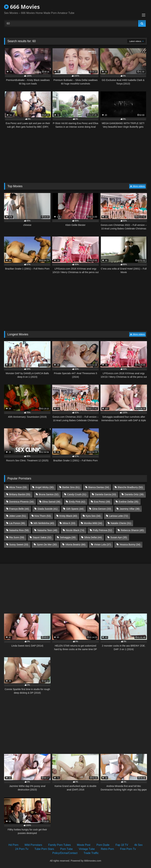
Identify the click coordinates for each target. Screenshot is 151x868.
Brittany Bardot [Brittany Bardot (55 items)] (20, 494)
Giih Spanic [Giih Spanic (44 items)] (75, 509)
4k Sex (138, 845)
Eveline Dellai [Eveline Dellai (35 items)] (128, 502)
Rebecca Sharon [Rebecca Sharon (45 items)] (132, 530)
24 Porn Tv (22, 849)
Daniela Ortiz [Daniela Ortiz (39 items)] (134, 494)
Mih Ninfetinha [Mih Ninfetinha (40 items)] (44, 523)
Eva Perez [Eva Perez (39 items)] (102, 502)
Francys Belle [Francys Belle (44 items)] (19, 509)
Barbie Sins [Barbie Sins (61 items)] (71, 487)
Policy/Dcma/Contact (65, 853)
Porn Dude (103, 845)
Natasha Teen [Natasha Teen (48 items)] (47, 530)
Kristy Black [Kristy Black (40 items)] (68, 516)
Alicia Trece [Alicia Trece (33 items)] (18, 487)
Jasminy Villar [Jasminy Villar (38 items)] (130, 509)
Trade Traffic (91, 853)
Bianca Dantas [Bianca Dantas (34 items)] (99, 487)
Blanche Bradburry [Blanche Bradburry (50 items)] (130, 487)
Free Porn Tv (128, 849)
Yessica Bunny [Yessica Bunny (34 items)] (130, 544)
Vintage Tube (87, 849)
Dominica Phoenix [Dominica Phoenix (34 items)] (21, 502)
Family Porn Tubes (60, 845)
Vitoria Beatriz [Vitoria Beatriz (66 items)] (75, 544)
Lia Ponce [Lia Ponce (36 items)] (17, 523)
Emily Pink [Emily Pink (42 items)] (77, 502)
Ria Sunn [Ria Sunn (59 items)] (17, 537)
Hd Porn (13, 845)
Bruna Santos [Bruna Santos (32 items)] (49, 494)
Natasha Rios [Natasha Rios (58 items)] (19, 530)
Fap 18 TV (122, 845)
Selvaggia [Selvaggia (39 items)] (68, 537)
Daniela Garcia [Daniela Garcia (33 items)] (105, 494)
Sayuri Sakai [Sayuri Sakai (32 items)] (42, 537)
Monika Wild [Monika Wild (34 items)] (93, 523)
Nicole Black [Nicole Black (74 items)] (75, 530)
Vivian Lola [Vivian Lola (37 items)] (103, 544)
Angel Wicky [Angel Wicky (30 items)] (45, 487)
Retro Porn (107, 849)
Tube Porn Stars (44, 849)
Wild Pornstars (33, 845)
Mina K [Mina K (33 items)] (69, 523)
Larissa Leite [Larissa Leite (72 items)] (118, 516)
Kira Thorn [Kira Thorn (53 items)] (43, 516)
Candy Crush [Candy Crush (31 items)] (77, 494)
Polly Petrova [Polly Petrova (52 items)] (103, 530)
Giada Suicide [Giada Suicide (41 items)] (48, 509)
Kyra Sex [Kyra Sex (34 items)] (93, 516)
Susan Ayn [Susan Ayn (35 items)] (119, 537)
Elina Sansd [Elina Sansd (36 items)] (51, 502)
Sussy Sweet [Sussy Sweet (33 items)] (19, 544)
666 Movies (22, 7)
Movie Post (84, 845)
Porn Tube (67, 849)
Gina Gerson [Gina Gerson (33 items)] (102, 509)
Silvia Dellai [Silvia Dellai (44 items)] (93, 537)
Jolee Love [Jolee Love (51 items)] (17, 516)
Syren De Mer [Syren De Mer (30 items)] (47, 544)
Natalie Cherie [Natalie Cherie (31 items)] (121, 523)
